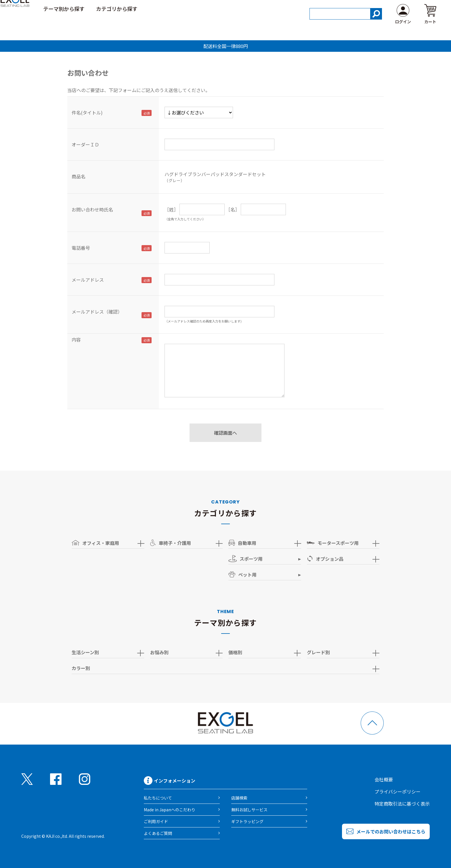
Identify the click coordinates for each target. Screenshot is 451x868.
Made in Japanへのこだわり (170, 810)
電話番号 (81, 248)
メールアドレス (88, 280)
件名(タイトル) (87, 112)
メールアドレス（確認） (97, 312)
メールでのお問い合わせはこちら (391, 831)
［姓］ (171, 209)
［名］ (233, 209)
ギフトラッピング (247, 821)
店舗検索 (239, 798)
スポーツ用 (245, 559)
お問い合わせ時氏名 (92, 209)
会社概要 (384, 779)
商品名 (79, 176)
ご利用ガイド (384, 8)
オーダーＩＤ (85, 144)
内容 (76, 339)
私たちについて (158, 798)
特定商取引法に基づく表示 (402, 804)
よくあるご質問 (158, 833)
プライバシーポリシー (398, 791)
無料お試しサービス (249, 810)
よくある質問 (423, 8)
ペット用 (242, 575)
